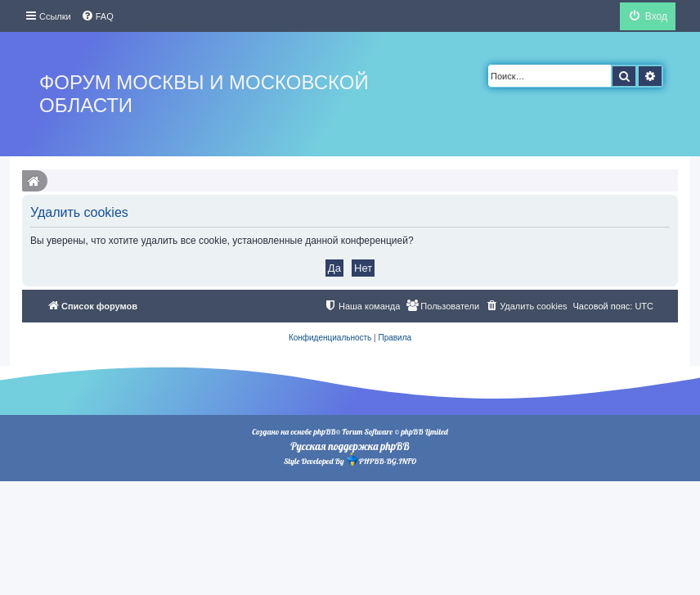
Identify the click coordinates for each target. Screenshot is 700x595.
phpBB (324, 432)
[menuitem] (97, 16)
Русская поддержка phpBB (350, 446)
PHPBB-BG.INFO (381, 460)
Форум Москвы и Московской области (204, 94)
